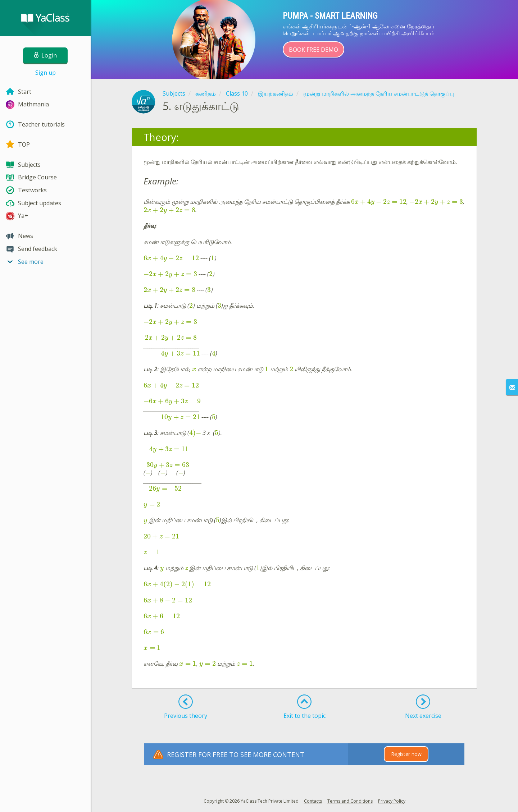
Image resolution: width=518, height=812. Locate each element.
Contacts (313, 801)
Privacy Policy (392, 801)
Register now (406, 754)
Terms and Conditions (350, 801)
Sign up (46, 73)
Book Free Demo (313, 50)
